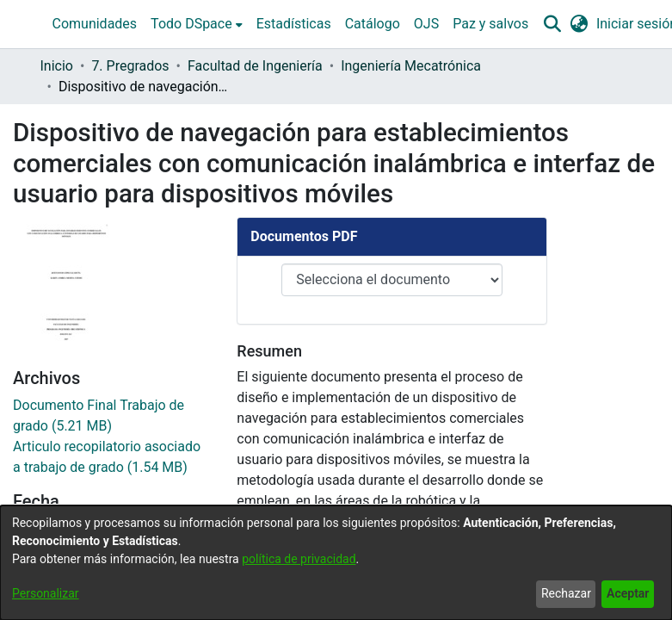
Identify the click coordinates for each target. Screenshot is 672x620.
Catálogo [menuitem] (373, 24)
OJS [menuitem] (426, 24)
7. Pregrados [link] (130, 66)
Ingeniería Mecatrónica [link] (411, 66)
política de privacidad (299, 559)
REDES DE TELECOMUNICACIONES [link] (102, 492)
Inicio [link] (57, 66)
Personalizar (46, 593)
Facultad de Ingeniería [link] (255, 66)
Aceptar (628, 593)
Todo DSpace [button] (191, 24)
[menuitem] (197, 24)
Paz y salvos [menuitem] (490, 24)
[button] (552, 24)
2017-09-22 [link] (48, 267)
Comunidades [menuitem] (95, 24)
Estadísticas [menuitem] (294, 24)
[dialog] (336, 563)
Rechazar (566, 593)
